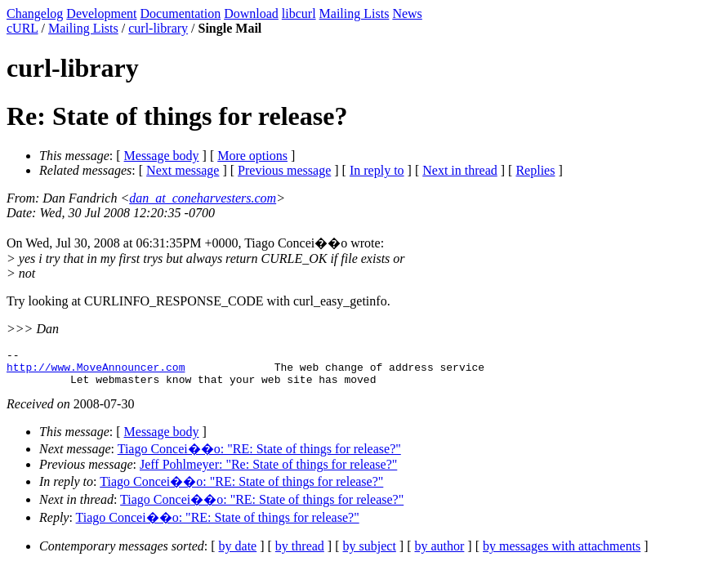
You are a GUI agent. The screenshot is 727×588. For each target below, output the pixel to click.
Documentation (181, 13)
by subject (370, 553)
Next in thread (460, 170)
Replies (535, 170)
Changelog (35, 13)
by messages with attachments (562, 553)
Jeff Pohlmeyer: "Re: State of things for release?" (268, 472)
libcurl (299, 13)
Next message (183, 170)
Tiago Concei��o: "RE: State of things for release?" (259, 456)
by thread (300, 553)
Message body (162, 156)
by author (439, 553)
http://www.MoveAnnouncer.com (96, 372)
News (407, 13)
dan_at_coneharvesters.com (203, 198)
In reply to (377, 170)
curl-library (158, 28)
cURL (22, 28)
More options (252, 156)
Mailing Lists (355, 13)
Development (101, 13)
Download (251, 13)
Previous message (284, 170)
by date (238, 553)
